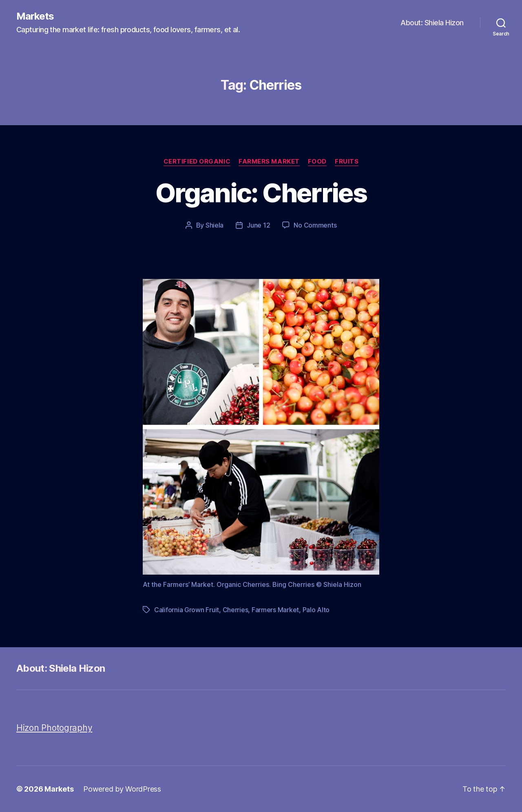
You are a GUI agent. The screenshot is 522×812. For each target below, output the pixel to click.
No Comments (315, 225)
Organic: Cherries (261, 193)
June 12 (258, 225)
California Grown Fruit (187, 610)
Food (317, 162)
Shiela (215, 225)
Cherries (236, 610)
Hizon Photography (54, 728)
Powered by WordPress (122, 789)
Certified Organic (197, 162)
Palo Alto (316, 610)
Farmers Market (269, 162)
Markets (35, 16)
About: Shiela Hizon (432, 23)
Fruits (347, 162)
